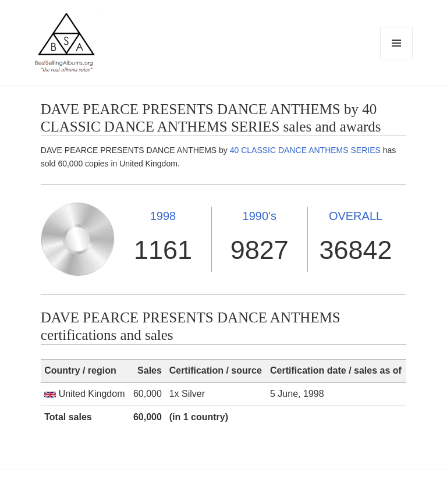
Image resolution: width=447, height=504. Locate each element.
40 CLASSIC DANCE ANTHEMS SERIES (305, 150)
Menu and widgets (397, 59)
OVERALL (356, 216)
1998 (163, 216)
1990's (260, 216)
